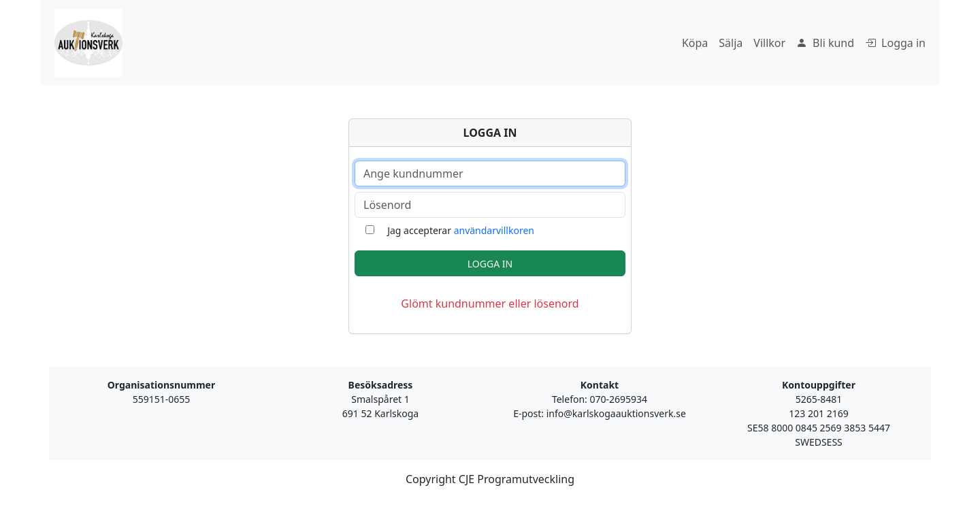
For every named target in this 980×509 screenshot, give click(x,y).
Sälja (731, 43)
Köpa (695, 43)
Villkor (769, 43)
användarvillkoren (494, 230)
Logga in (895, 43)
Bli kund (825, 43)
